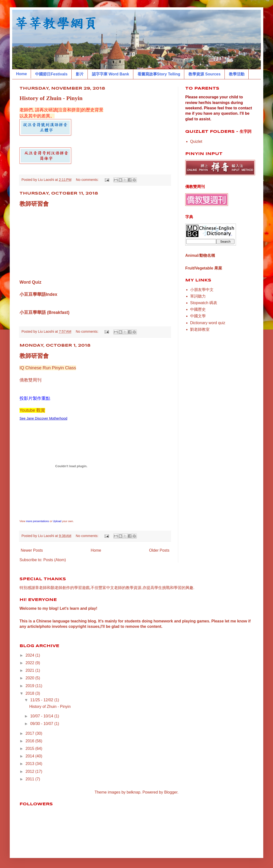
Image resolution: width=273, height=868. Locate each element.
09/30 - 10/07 (42, 724)
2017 (30, 733)
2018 (30, 693)
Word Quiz (30, 282)
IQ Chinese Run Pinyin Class (48, 368)
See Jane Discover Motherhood (43, 418)
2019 (30, 686)
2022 (30, 663)
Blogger (171, 792)
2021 (30, 670)
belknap (134, 792)
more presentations (38, 521)
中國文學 (198, 316)
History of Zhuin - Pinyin (51, 98)
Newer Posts (32, 550)
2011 (30, 779)
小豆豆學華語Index (38, 294)
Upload (57, 521)
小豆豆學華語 (33, 312)
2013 (30, 764)
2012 (30, 771)
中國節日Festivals (51, 74)
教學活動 (237, 74)
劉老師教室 (200, 329)
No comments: (88, 180)
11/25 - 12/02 (42, 700)
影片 (80, 74)
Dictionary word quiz (208, 323)
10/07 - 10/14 (42, 716)
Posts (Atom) (55, 560)
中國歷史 (198, 309)
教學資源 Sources (205, 74)
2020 (30, 678)
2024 (30, 655)
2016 (30, 741)
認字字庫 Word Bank (111, 74)
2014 (30, 756)
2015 (30, 749)
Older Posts (159, 550)
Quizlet (196, 141)
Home (21, 74)
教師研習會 (34, 204)
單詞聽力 (198, 296)
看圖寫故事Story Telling (159, 74)
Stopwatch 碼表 (204, 303)
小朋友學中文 (202, 290)
